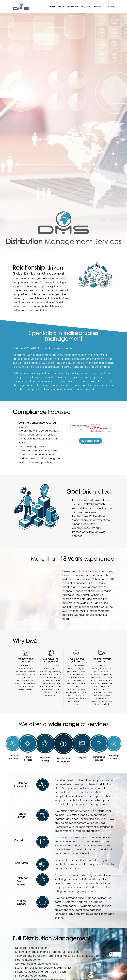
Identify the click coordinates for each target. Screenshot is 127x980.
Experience (72, 7)
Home (52, 7)
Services (97, 7)
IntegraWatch (90, 441)
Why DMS (85, 7)
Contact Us (109, 7)
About (61, 7)
